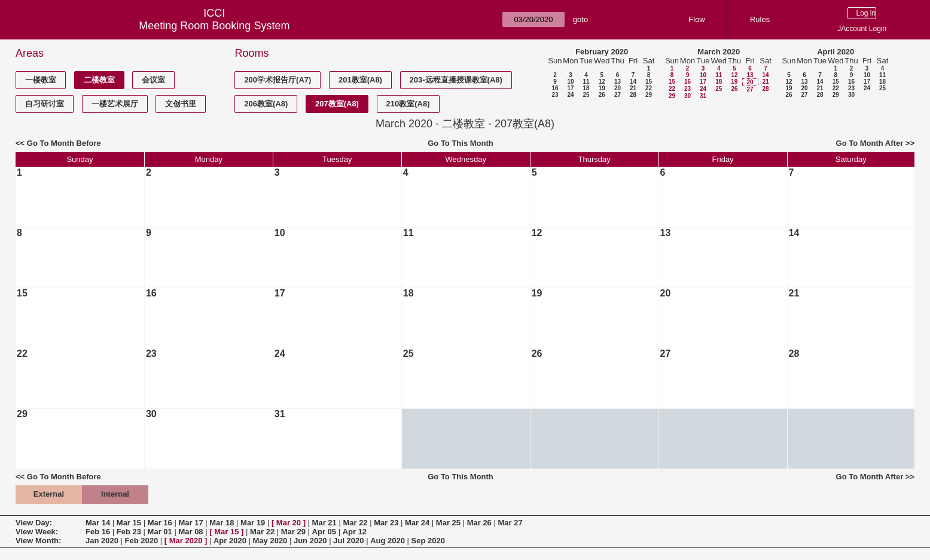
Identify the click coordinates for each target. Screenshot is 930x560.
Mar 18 (222, 523)
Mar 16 (160, 523)
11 (586, 82)
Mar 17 (190, 523)
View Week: (37, 532)
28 (633, 95)
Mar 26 (479, 523)
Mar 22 (355, 523)
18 (586, 88)
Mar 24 (417, 523)
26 (602, 95)
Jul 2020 (348, 541)
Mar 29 (293, 532)
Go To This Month (461, 143)
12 (602, 82)
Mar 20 (289, 523)
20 (618, 88)
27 (618, 95)
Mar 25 (448, 523)
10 (570, 82)
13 (618, 82)
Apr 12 (355, 532)
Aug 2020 (388, 541)
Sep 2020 (428, 541)
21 (633, 88)
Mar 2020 (186, 541)
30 (687, 96)
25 (586, 95)
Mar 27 (510, 523)
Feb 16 (98, 532)
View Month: (38, 541)
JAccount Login (862, 29)
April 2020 (836, 52)
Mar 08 (190, 532)
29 (649, 95)
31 (703, 96)
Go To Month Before (64, 143)
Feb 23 (129, 532)
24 (570, 95)
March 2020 (719, 52)
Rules (760, 19)
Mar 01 (160, 532)
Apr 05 (324, 532)
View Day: (34, 523)
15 (649, 82)
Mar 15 (129, 523)
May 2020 (270, 541)
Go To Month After (870, 143)
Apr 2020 (230, 541)
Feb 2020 (142, 541)
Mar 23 (386, 523)
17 (570, 88)
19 (602, 88)
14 (633, 82)
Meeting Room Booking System (214, 26)
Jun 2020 (310, 541)
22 (649, 88)
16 (555, 88)
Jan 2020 (102, 541)
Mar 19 (253, 523)
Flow (696, 19)
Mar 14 (98, 523)
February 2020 (602, 52)
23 (555, 95)
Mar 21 (324, 523)
